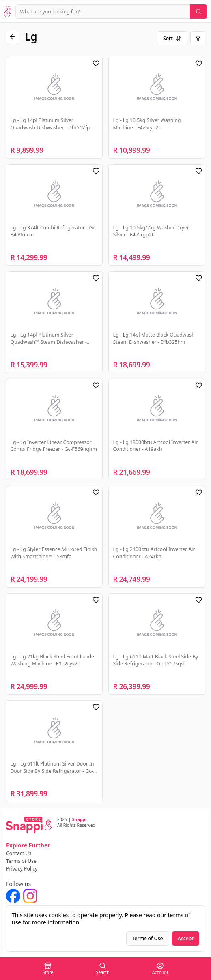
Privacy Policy (22, 869)
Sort (172, 38)
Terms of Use (21, 861)
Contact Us (19, 853)
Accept (186, 938)
